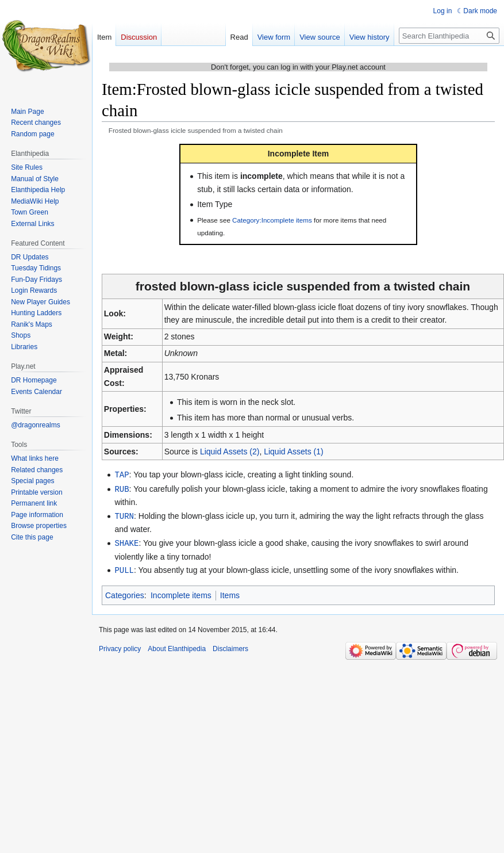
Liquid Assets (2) (230, 452)
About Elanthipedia (177, 646)
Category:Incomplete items (272, 220)
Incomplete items (181, 592)
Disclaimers (230, 646)
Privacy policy (120, 646)
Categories (125, 592)
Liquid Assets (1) (294, 452)
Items (230, 592)
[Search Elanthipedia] (449, 36)
